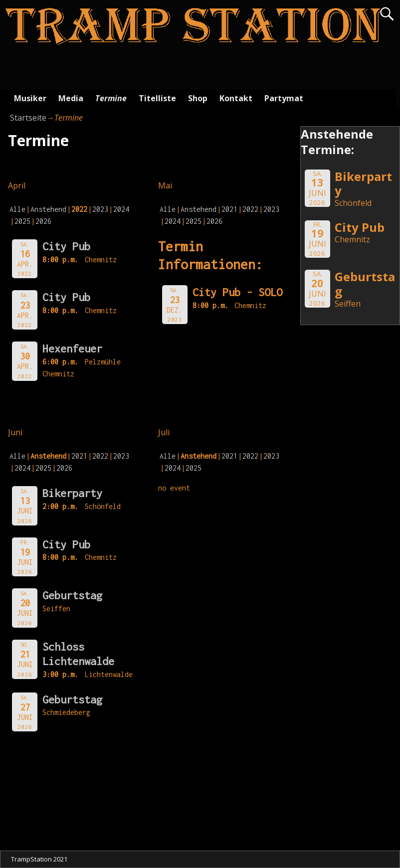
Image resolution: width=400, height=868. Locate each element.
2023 (100, 209)
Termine (111, 98)
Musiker (30, 98)
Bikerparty (72, 493)
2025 (22, 221)
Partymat (284, 98)
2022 (250, 209)
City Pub (66, 246)
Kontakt (236, 98)
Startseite (28, 118)
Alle (17, 209)
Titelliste (157, 98)
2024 (121, 209)
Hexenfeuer (72, 348)
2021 (229, 209)
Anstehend (48, 209)
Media (71, 98)
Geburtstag (72, 595)
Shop (198, 98)
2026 (43, 221)
